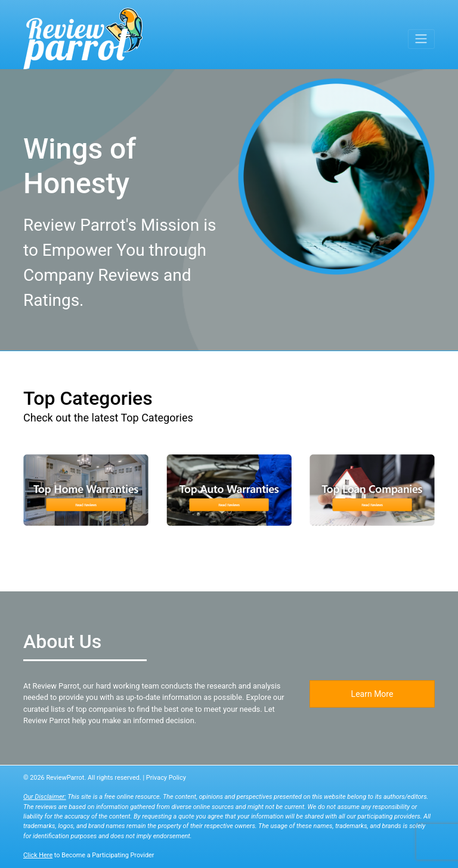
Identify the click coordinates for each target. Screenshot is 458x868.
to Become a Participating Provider (89, 855)
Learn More (372, 694)
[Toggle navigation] (421, 39)
